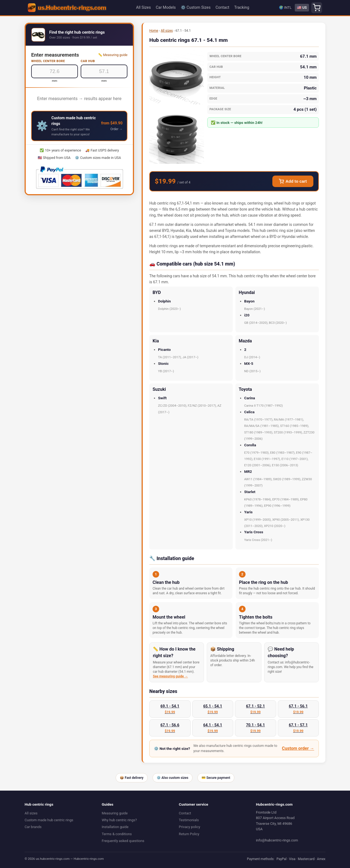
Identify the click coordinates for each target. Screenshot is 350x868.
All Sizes (144, 8)
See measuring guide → (170, 676)
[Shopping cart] (317, 8)
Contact (222, 8)
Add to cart (293, 181)
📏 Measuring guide (113, 55)
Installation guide (115, 827)
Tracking (242, 8)
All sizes (167, 31)
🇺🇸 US (302, 8)
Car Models (166, 8)
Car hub (88, 61)
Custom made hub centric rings (49, 820)
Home (154, 31)
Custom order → (298, 748)
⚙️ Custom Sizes (196, 8)
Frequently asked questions (123, 841)
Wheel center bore (48, 61)
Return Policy (189, 834)
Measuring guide (115, 813)
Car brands (33, 827)
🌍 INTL (285, 8)
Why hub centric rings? (119, 820)
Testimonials (189, 820)
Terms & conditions (117, 834)
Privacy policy (189, 827)
